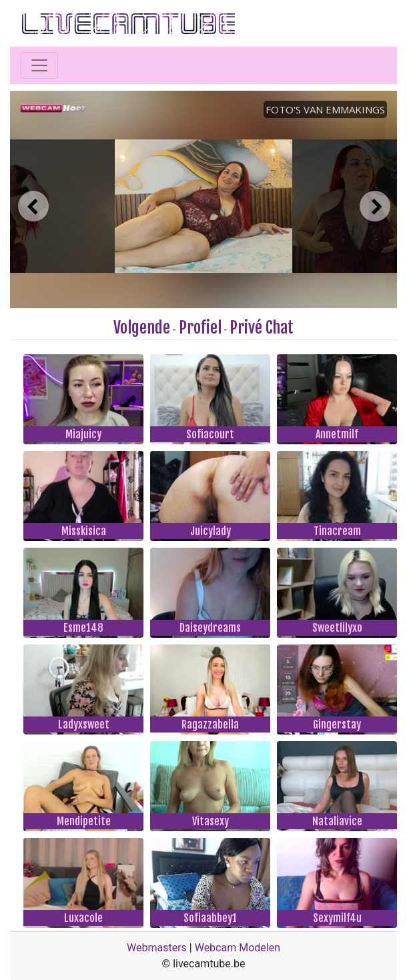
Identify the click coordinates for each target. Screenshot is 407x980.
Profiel (200, 328)
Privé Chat (262, 328)
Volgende (142, 328)
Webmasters (157, 948)
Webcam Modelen (238, 948)
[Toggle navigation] (39, 65)
